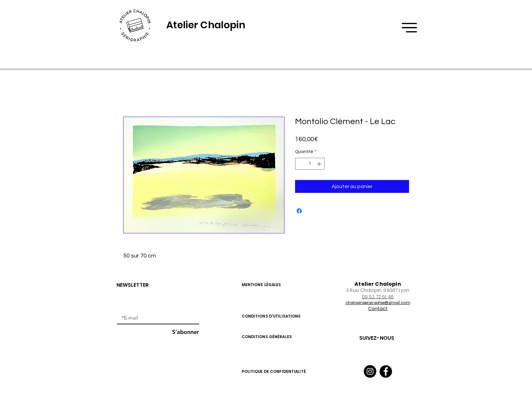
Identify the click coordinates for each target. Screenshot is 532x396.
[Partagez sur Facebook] (299, 211)
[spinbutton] (310, 164)
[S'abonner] (183, 332)
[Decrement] (300, 164)
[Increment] (320, 164)
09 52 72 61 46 (378, 297)
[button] (409, 28)
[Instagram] (370, 371)
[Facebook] (386, 371)
